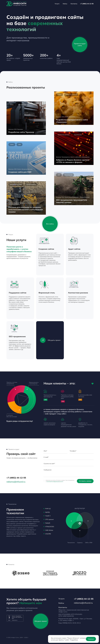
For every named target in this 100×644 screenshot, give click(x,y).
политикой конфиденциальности (55, 482)
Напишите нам (31, 603)
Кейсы (65, 4)
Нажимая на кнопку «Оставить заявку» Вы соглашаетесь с (60, 481)
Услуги (57, 4)
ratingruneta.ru (15, 620)
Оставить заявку (85, 481)
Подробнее (74, 640)
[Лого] (16, 4)
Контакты (74, 4)
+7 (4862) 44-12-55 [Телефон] (87, 4)
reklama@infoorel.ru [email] (83, 603)
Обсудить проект (50, 340)
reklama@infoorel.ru (16, 482)
